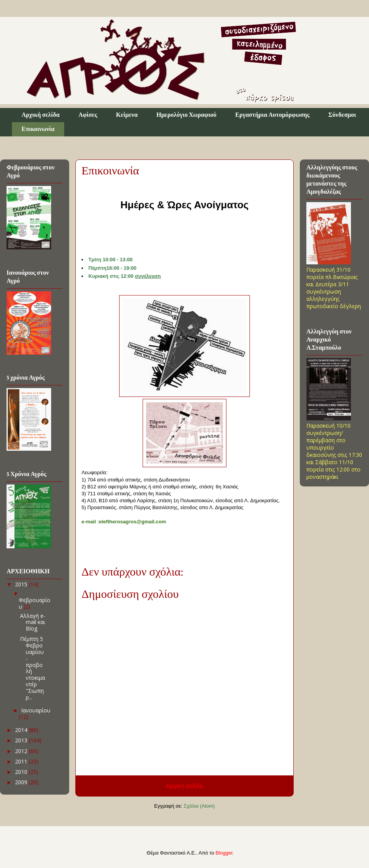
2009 (22, 782)
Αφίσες (88, 115)
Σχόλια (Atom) (199, 806)
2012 (22, 751)
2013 (22, 740)
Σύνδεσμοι (342, 115)
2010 (22, 772)
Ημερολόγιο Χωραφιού (186, 115)
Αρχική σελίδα (41, 115)
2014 (22, 730)
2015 (22, 584)
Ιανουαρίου (36, 710)
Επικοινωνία (38, 129)
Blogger (224, 853)
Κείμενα (127, 115)
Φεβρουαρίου (35, 603)
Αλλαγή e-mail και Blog (33, 622)
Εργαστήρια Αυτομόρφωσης (272, 115)
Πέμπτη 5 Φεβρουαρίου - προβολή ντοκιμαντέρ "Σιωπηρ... (32, 668)
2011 (22, 761)
